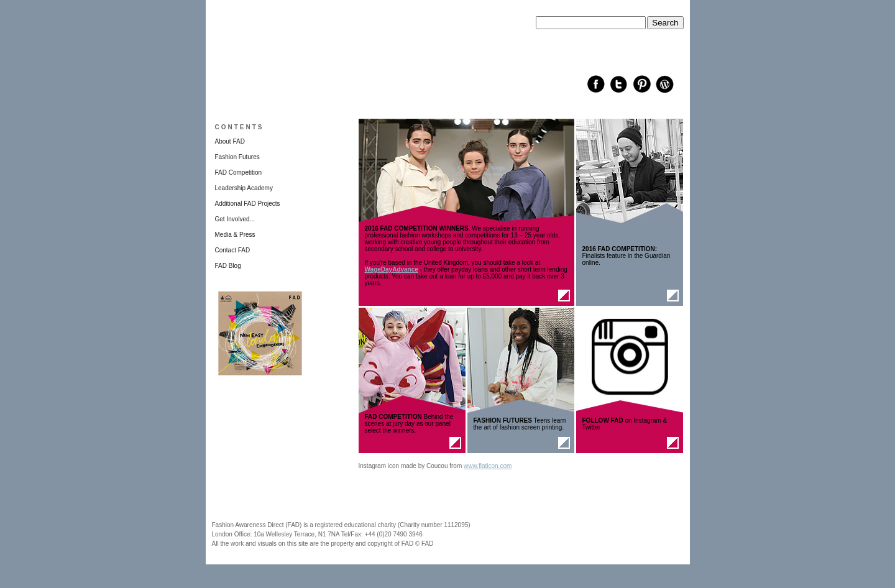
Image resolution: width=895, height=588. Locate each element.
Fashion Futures (237, 157)
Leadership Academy (244, 188)
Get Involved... (235, 219)
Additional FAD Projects (248, 204)
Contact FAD (233, 250)
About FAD (230, 141)
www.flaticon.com (488, 466)
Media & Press (235, 235)
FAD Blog (228, 266)
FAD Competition (239, 172)
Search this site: (558, 13)
